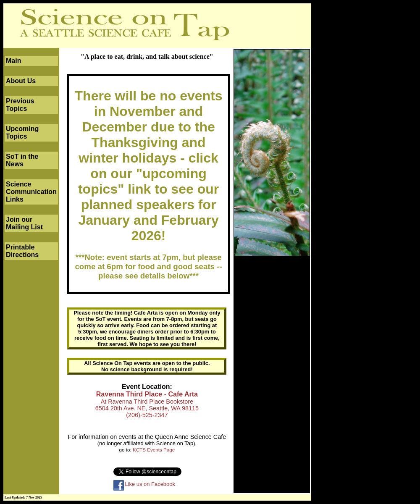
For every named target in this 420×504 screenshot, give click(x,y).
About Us (21, 81)
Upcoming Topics (22, 133)
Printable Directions (22, 251)
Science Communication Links (31, 192)
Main (13, 61)
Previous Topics (20, 105)
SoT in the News (22, 160)
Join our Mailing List (24, 223)
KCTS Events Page (153, 450)
